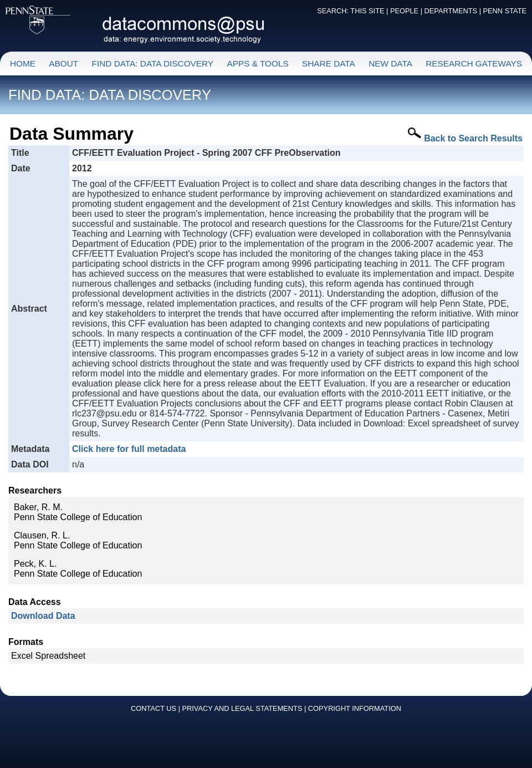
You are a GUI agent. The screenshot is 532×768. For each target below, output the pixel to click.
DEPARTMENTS (451, 11)
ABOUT (63, 63)
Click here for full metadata (129, 449)
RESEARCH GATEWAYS (474, 63)
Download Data (43, 616)
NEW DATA (390, 63)
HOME (23, 63)
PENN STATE (505, 11)
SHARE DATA (329, 63)
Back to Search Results (473, 138)
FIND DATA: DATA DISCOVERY (153, 63)
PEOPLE (404, 11)
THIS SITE (367, 11)
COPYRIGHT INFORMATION (355, 708)
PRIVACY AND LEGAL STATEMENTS (242, 708)
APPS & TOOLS (257, 63)
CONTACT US (154, 708)
